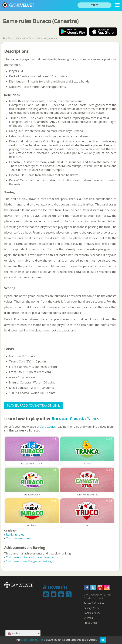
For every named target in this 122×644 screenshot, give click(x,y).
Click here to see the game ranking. (29, 561)
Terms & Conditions (95, 603)
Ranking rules (15, 535)
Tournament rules (18, 538)
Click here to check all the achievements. (32, 557)
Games (75, 418)
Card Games (48, 427)
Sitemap (88, 618)
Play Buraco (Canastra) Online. (33, 405)
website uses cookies (32, 640)
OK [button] (103, 640)
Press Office (91, 623)
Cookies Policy (92, 613)
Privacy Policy (91, 608)
